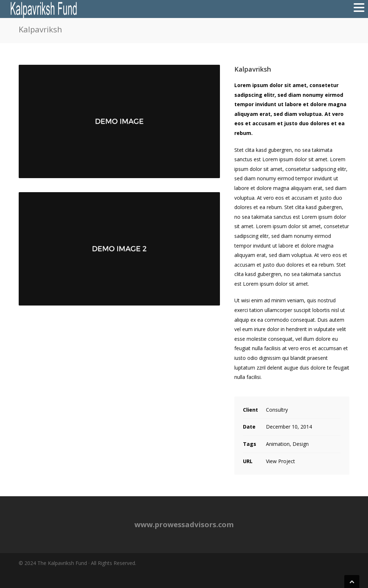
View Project (280, 461)
